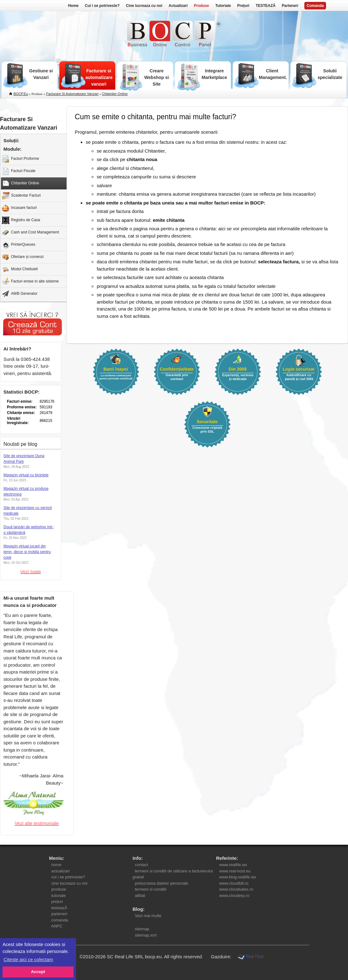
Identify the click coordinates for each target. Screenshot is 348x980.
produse (59, 889)
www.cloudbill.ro (234, 883)
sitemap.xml (146, 935)
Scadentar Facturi (21, 196)
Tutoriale (223, 6)
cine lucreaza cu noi (69, 883)
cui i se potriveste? (68, 877)
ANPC (57, 926)
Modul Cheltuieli (20, 269)
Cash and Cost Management (30, 232)
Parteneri (290, 6)
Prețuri (243, 6)
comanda (60, 920)
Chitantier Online (20, 183)
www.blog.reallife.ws (238, 877)
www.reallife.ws (233, 865)
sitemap (142, 929)
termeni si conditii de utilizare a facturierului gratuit (173, 874)
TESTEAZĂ (266, 6)
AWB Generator (20, 294)
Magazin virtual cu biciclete (26, 475)
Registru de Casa (21, 220)
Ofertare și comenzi (23, 257)
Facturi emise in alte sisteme (30, 282)
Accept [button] (38, 972)
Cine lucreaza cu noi (144, 6)
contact (141, 865)
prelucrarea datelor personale (161, 883)
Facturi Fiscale (19, 171)
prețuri (57, 902)
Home (73, 6)
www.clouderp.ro (234, 896)
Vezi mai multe (147, 916)
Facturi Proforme (20, 159)
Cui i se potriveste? (102, 6)
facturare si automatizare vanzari (72, 94)
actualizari (60, 871)
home (56, 865)
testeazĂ (59, 908)
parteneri (59, 914)
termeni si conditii (151, 889)
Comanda (315, 6)
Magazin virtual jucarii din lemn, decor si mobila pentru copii (27, 552)
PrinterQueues (19, 245)
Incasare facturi (19, 208)
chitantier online (115, 94)
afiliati (140, 896)
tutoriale (59, 896)
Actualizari (178, 6)
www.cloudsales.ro (236, 889)
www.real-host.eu (235, 871)
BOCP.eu (21, 94)
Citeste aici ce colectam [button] (28, 959)
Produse (201, 6)
